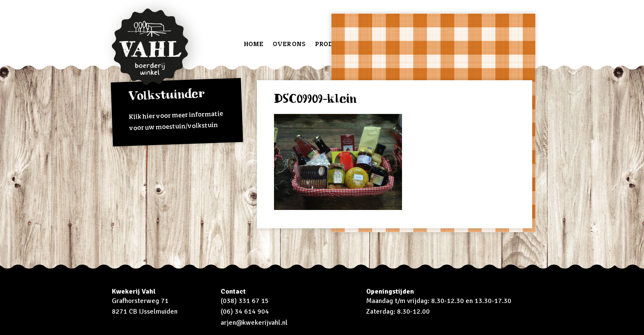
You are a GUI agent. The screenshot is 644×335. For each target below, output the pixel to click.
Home (254, 44)
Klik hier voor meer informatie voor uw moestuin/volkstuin (176, 109)
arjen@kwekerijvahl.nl (254, 323)
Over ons (289, 44)
